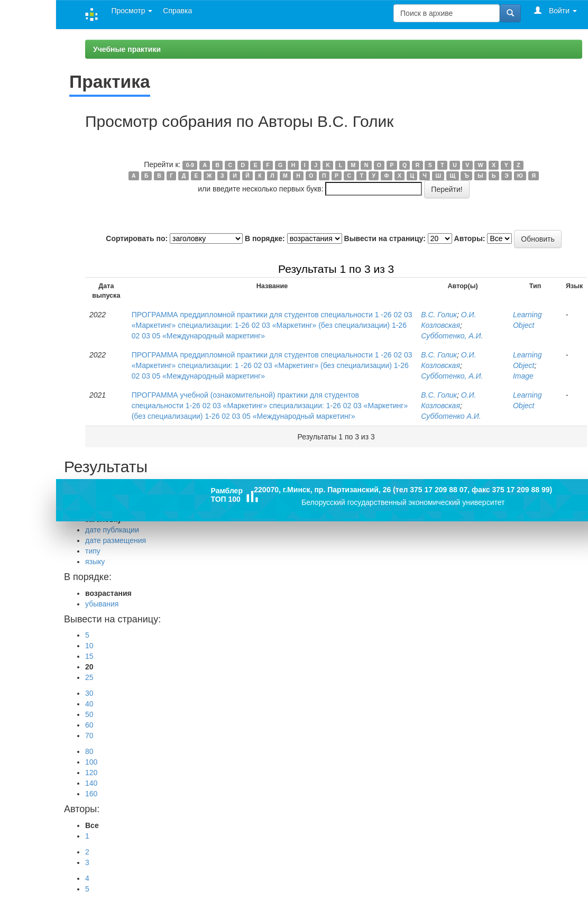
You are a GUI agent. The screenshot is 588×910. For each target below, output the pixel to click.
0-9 (190, 165)
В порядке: (265, 238)
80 (89, 751)
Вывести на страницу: (385, 238)
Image (523, 376)
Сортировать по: (137, 238)
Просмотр (132, 11)
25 (89, 677)
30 (89, 693)
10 (89, 646)
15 (89, 656)
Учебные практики (127, 49)
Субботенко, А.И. (452, 336)
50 (89, 714)
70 (89, 736)
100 (91, 762)
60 (89, 725)
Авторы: (470, 238)
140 (91, 783)
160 (91, 794)
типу (93, 551)
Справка (177, 11)
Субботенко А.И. (451, 416)
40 (89, 704)
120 (91, 773)
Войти (555, 10)
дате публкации (112, 530)
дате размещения (116, 540)
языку (95, 562)
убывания (102, 604)
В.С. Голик (439, 315)
